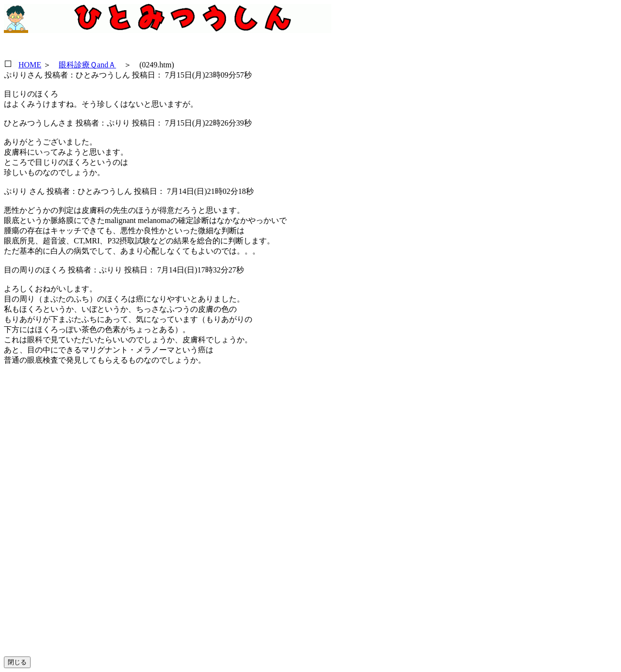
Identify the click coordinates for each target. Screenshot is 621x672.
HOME (30, 65)
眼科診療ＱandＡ (87, 65)
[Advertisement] (71, 519)
